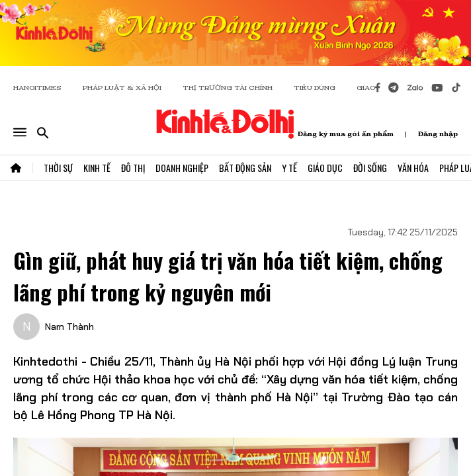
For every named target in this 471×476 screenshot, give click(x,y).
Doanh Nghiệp (182, 168)
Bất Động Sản (245, 168)
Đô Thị (133, 168)
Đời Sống (370, 168)
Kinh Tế (97, 168)
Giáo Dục (325, 168)
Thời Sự (58, 168)
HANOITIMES (37, 88)
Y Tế (289, 168)
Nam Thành (69, 327)
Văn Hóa (413, 168)
